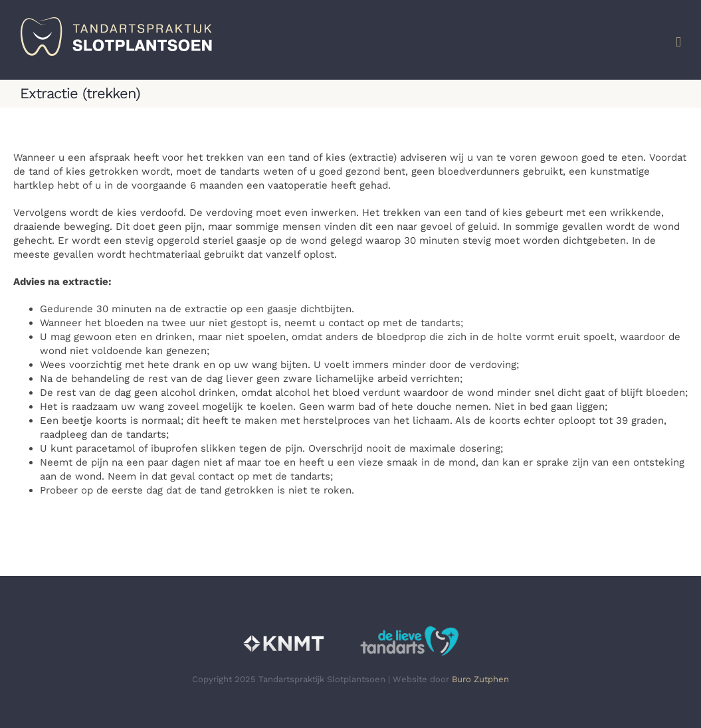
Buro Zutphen (480, 679)
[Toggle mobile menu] (678, 42)
